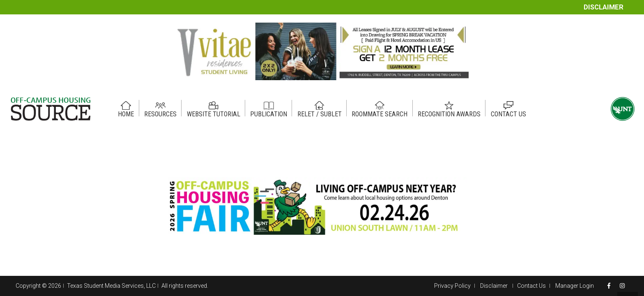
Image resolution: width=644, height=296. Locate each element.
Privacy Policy (452, 286)
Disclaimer (604, 7)
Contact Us (531, 286)
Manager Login (575, 286)
